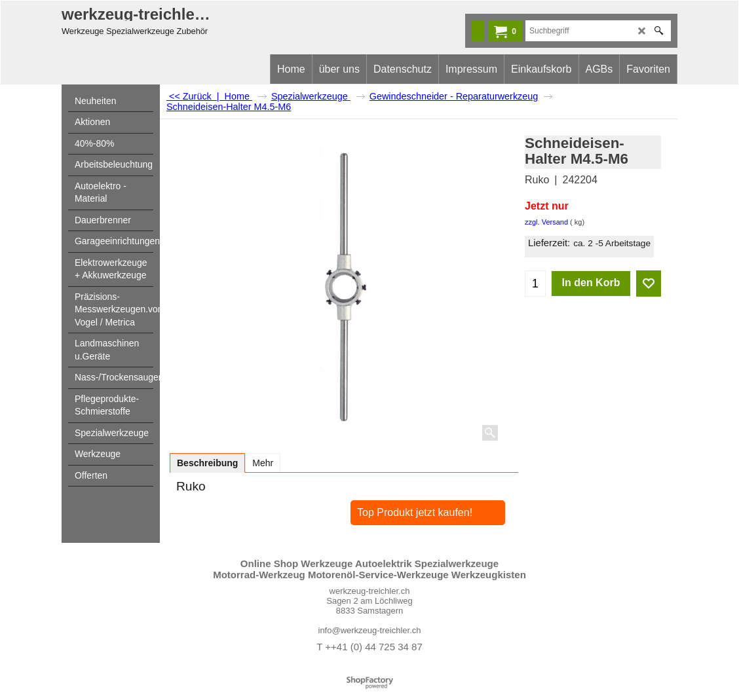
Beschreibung (207, 463)
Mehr (263, 463)
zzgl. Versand (546, 222)
